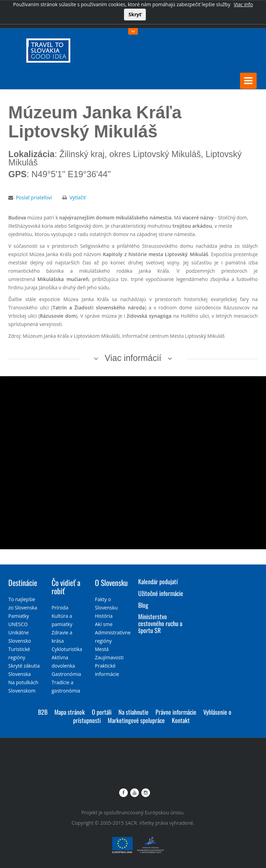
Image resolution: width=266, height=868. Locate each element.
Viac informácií (133, 358)
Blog (143, 605)
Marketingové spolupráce (136, 720)
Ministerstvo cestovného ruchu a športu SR (160, 623)
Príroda (60, 608)
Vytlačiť (78, 197)
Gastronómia (66, 674)
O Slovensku (111, 582)
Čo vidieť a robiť (66, 587)
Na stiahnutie (134, 712)
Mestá (102, 649)
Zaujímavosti (109, 657)
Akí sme (104, 624)
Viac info (243, 4)
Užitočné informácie (161, 593)
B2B (43, 712)
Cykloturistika (67, 649)
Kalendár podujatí (158, 581)
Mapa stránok (70, 712)
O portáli (102, 712)
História (104, 616)
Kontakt (181, 720)
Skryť (135, 14)
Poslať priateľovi (34, 197)
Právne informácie (176, 712)
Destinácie (23, 582)
